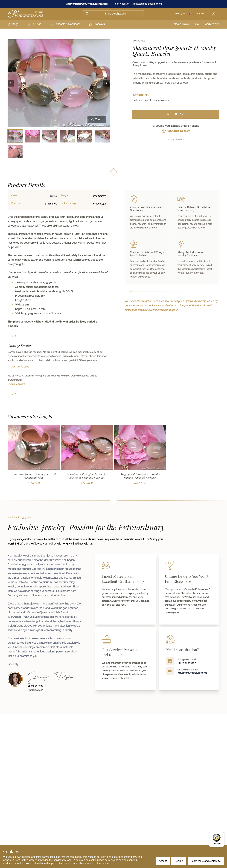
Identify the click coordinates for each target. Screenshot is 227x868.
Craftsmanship (68, 203)
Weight (64, 196)
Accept (163, 861)
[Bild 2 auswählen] (33, 136)
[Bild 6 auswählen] (102, 136)
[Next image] (107, 83)
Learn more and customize (206, 861)
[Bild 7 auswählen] (15, 151)
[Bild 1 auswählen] (15, 136)
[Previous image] (11, 83)
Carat (14, 196)
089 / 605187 (122, 4)
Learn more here (16, 384)
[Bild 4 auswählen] (67, 136)
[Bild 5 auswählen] (85, 136)
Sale (196, 24)
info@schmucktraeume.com (147, 4)
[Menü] (222, 834)
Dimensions (17, 203)
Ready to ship (212, 24)
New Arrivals (181, 24)
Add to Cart (176, 114)
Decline (179, 861)
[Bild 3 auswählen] (50, 136)
